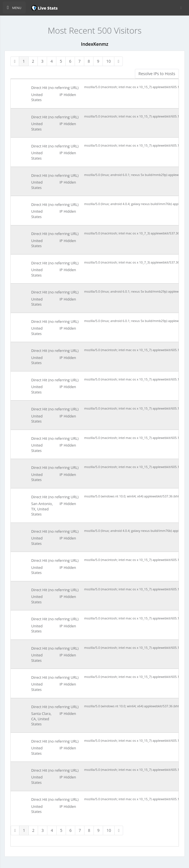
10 (108, 61)
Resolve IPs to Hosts (157, 74)
